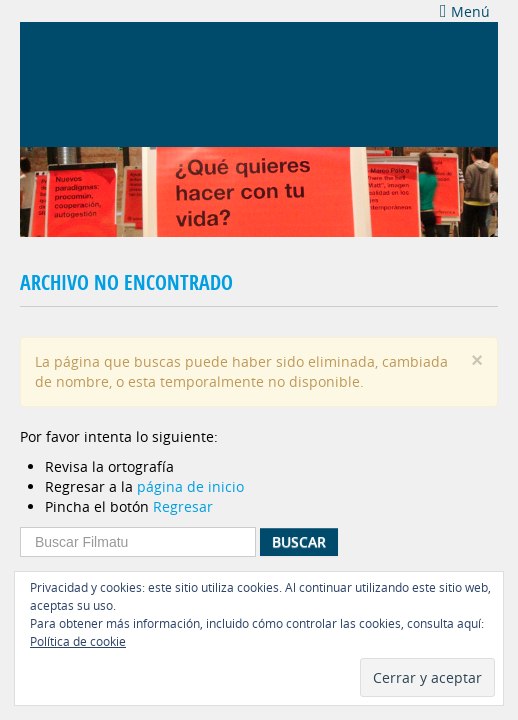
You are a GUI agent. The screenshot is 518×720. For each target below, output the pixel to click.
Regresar (183, 506)
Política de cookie (78, 641)
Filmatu (110, 82)
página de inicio (190, 486)
